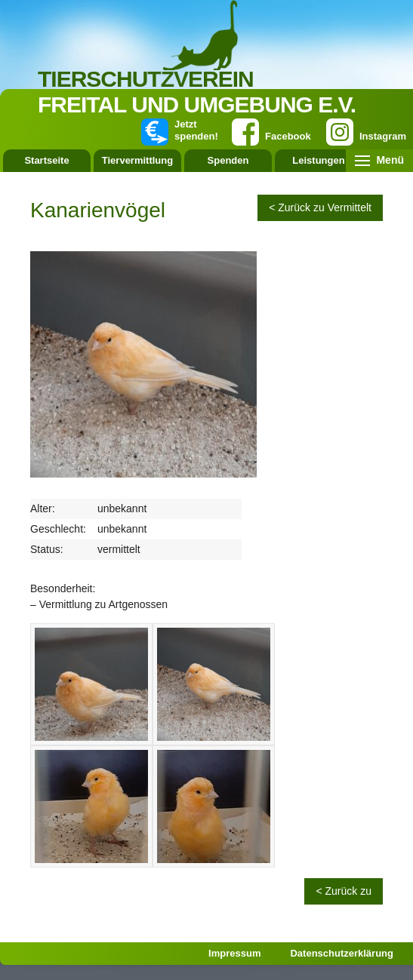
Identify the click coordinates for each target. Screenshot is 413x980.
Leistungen (318, 160)
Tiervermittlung (137, 160)
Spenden (228, 160)
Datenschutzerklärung (342, 953)
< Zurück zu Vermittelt (320, 207)
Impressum (234, 953)
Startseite (46, 160)
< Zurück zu (344, 891)
